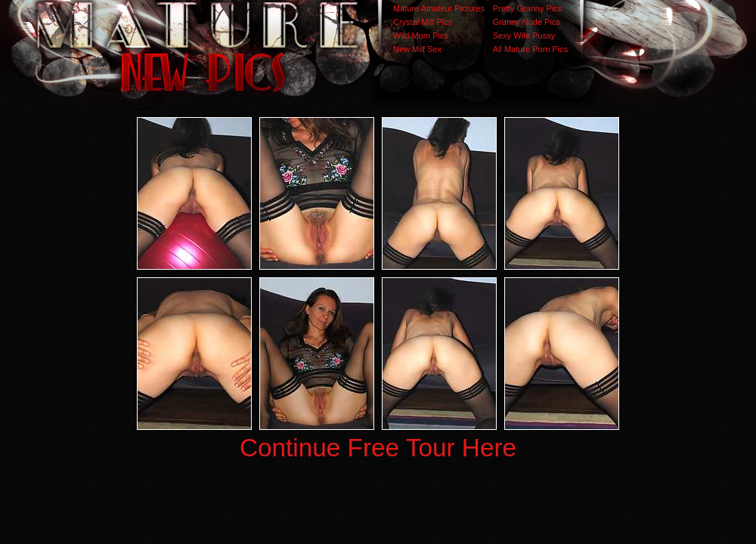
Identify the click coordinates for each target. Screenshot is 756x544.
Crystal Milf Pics (423, 22)
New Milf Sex (417, 49)
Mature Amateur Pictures (439, 8)
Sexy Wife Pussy (524, 36)
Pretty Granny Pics (528, 8)
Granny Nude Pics (527, 22)
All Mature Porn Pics (531, 49)
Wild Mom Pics (421, 36)
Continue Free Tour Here (378, 448)
